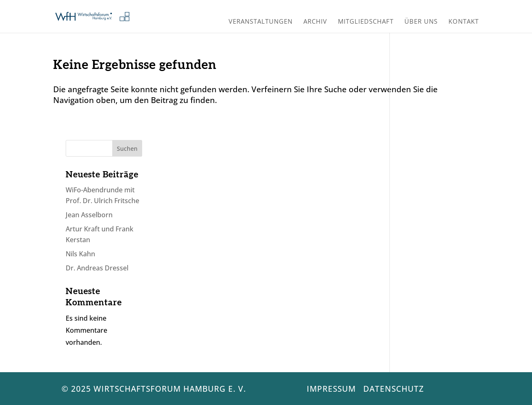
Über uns (421, 22)
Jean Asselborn (89, 215)
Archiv (315, 22)
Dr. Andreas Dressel (97, 268)
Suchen (127, 148)
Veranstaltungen (261, 22)
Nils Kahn (80, 254)
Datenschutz (394, 389)
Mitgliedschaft (366, 22)
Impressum (331, 389)
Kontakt (464, 22)
